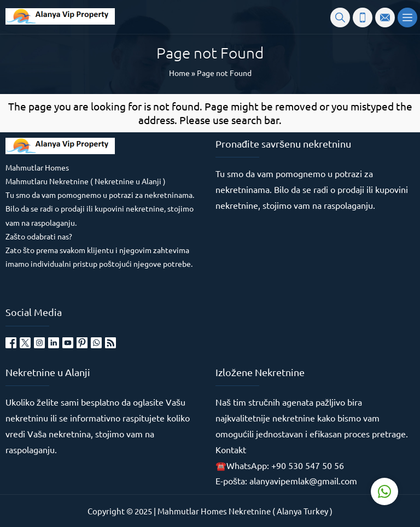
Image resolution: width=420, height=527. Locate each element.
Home (179, 73)
